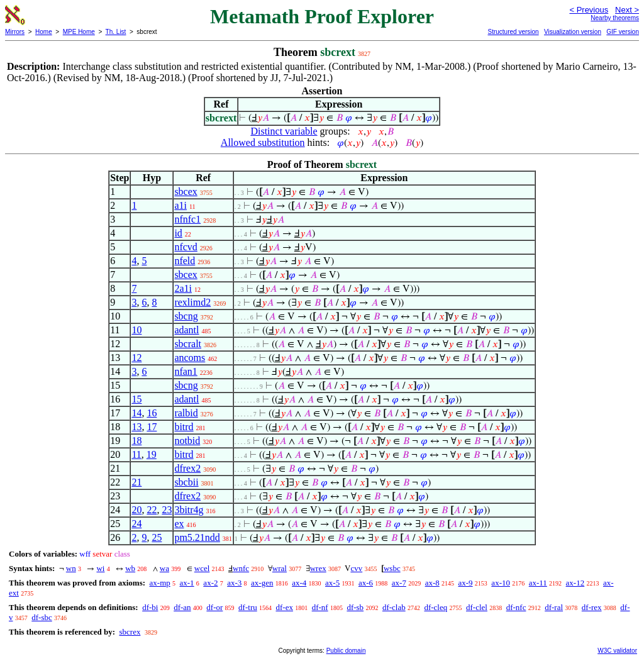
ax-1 (187, 583)
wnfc (241, 568)
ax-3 (234, 583)
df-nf (320, 607)
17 (152, 427)
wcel (202, 568)
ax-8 (432, 583)
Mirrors (15, 32)
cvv (356, 568)
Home (44, 32)
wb (130, 568)
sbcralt (188, 344)
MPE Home (79, 32)
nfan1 (186, 371)
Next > (627, 10)
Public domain (346, 651)
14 (136, 413)
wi (100, 568)
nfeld (185, 261)
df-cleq (436, 607)
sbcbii (186, 482)
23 (167, 510)
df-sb (355, 607)
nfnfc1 (187, 219)
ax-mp (160, 583)
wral (280, 568)
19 (152, 454)
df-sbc (42, 617)
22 (152, 510)
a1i (180, 205)
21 (136, 482)
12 (136, 358)
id (178, 233)
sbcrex (130, 632)
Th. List (116, 32)
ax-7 (399, 583)
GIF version (623, 32)
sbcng (186, 316)
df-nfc (516, 607)
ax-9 (466, 583)
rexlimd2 (192, 302)
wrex (318, 568)
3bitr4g (189, 510)
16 (152, 413)
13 (136, 427)
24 (136, 524)
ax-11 (538, 583)
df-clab (394, 607)
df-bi (150, 607)
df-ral (554, 607)
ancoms (190, 358)
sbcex (186, 192)
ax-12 (575, 583)
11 (136, 454)
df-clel (477, 607)
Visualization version (573, 32)
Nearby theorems (615, 18)
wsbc (392, 568)
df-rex (592, 607)
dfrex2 (187, 468)
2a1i (183, 288)
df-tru (248, 607)
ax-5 (332, 583)
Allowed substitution (263, 142)
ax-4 (299, 583)
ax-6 (366, 583)
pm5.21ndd (197, 537)
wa (164, 568)
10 (136, 330)
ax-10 (501, 583)
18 (136, 441)
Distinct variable (284, 131)
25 (157, 537)
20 (136, 510)
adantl (186, 330)
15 (136, 399)
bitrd (184, 427)
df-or (214, 607)
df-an (182, 607)
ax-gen (262, 583)
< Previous (589, 10)
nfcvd (186, 247)
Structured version (513, 32)
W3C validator (617, 651)
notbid (187, 441)
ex (179, 524)
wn (71, 568)
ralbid (186, 413)
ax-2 (210, 583)
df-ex (284, 607)
